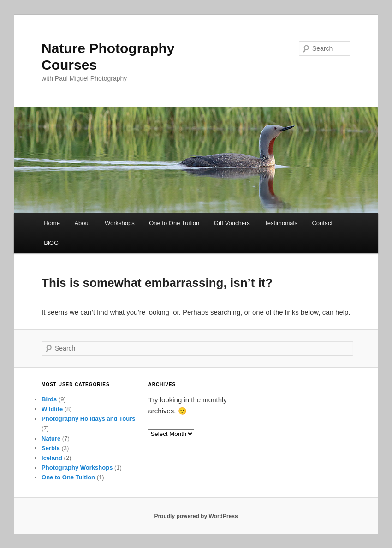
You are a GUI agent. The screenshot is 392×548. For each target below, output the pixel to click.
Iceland (52, 458)
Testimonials (281, 223)
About (82, 223)
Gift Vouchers (232, 223)
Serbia (51, 448)
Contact (322, 223)
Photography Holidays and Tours (88, 419)
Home (52, 223)
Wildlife (52, 409)
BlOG (51, 243)
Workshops (120, 223)
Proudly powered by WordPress (196, 516)
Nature (51, 438)
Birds (49, 399)
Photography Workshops (77, 468)
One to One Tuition (174, 223)
